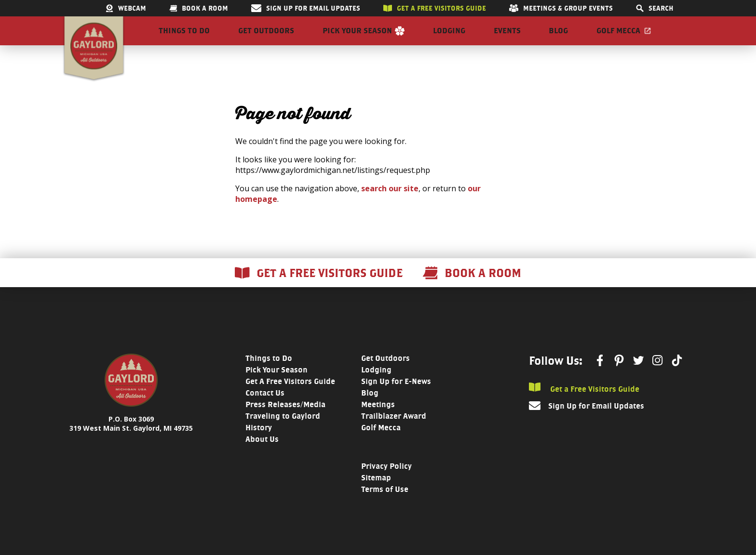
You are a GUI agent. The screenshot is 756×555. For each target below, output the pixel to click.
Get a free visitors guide (435, 8)
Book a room (199, 8)
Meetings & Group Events (561, 8)
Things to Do (184, 39)
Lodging (449, 39)
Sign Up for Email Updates (306, 8)
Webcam (126, 8)
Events (507, 39)
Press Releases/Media (285, 422)
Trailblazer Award (394, 433)
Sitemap (376, 495)
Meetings (378, 422)
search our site (390, 206)
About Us (262, 456)
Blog (558, 39)
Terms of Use (385, 507)
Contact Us (265, 410)
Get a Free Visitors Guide (584, 405)
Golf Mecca (618, 39)
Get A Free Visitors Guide (290, 399)
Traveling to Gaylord (283, 433)
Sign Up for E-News (396, 399)
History (259, 445)
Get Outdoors (266, 39)
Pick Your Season (357, 39)
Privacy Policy (386, 483)
